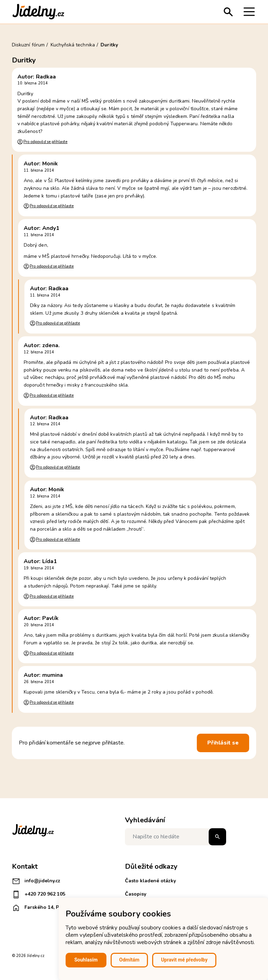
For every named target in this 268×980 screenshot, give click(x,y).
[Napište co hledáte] (176, 837)
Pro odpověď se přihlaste (45, 142)
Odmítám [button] (129, 960)
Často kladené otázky (150, 881)
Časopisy (136, 894)
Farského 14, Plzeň (40, 908)
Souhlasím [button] (86, 960)
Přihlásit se (223, 743)
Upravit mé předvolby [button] (184, 960)
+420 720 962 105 (39, 895)
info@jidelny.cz (36, 881)
